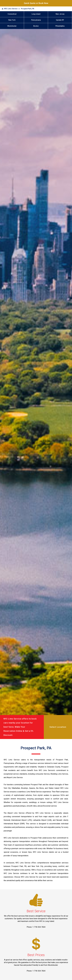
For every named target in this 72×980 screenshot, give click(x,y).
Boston (36, 26)
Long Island (36, 14)
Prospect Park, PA (28, 9)
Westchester (12, 26)
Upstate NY (60, 20)
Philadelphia (60, 26)
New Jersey (60, 14)
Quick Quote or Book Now (36, 3)
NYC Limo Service (11, 9)
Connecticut (12, 14)
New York (12, 20)
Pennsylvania (36, 20)
